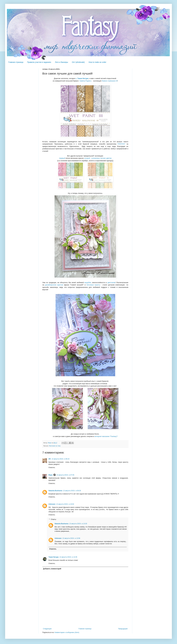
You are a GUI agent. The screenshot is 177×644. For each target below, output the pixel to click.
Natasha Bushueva (55, 491)
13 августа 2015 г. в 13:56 (71, 538)
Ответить (52, 468)
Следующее (47, 629)
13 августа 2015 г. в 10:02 (65, 504)
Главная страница (16, 62)
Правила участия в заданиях (39, 62)
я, (82, 78)
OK (50, 459)
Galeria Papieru (85, 81)
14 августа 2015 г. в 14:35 (68, 557)
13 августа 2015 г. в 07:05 (65, 475)
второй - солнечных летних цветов (98, 158)
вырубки (88, 283)
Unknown (52, 504)
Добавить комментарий (52, 569)
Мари (51, 475)
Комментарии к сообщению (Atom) (67, 632)
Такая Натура (54, 557)
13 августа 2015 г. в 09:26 (72, 491)
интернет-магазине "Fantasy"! (106, 436)
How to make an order (97, 62)
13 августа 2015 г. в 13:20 (78, 524)
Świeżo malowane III (110, 81)
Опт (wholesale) (78, 62)
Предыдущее (123, 629)
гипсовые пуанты (93, 285)
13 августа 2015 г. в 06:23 (60, 459)
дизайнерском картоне (54, 285)
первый (62, 158)
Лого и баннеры (62, 62)
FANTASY (121, 144)
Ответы (53, 519)
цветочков (111, 283)
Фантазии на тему (55, 446)
